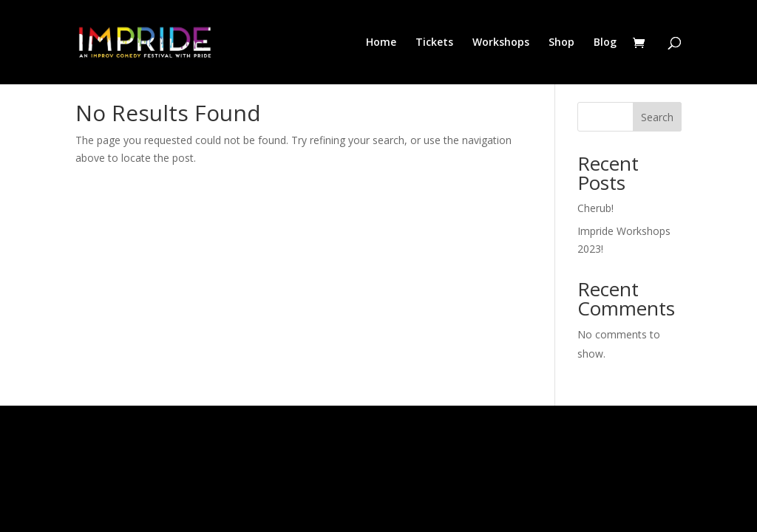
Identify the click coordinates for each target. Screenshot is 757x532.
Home (381, 43)
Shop (561, 43)
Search (657, 117)
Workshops (501, 43)
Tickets (434, 43)
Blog (605, 43)
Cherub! (595, 208)
